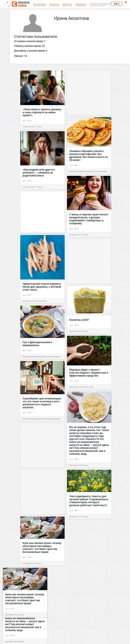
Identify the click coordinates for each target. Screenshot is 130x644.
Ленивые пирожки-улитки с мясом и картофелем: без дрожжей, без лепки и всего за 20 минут (89, 155)
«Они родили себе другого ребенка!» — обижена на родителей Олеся (39, 172)
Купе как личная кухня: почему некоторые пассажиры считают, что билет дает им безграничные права (42, 547)
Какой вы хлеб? (79, 320)
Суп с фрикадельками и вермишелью (37, 344)
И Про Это (27, 127)
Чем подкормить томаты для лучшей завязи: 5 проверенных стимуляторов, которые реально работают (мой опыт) (89, 501)
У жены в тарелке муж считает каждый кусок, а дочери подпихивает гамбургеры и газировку (89, 219)
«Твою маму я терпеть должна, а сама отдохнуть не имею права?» (42, 112)
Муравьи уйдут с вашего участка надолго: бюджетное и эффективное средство (89, 373)
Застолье (26, 301)
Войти (117, 4)
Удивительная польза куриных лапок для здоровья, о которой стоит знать (42, 287)
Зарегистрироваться (101, 4)
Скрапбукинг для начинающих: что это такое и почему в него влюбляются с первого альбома (42, 403)
